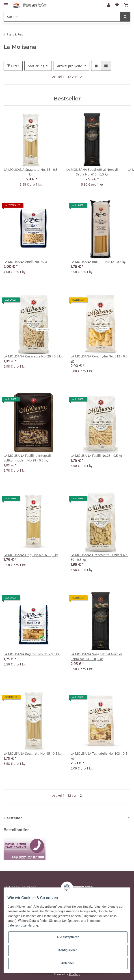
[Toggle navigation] (6, 3)
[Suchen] (62, 17)
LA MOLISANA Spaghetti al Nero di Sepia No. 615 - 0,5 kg (96, 656)
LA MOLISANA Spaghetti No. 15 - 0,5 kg (33, 753)
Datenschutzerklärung (23, 925)
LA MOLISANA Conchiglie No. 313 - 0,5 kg (99, 359)
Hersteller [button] (13, 818)
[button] (109, 5)
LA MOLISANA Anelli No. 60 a (25, 262)
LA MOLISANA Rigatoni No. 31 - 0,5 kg (32, 654)
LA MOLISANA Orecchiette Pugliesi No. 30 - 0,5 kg (99, 557)
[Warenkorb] (126, 5)
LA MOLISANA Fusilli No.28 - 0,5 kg (96, 456)
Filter (13, 66)
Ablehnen (68, 963)
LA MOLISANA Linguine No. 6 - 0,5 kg (31, 555)
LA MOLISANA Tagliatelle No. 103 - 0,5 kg (99, 756)
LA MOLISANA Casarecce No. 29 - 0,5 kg (33, 356)
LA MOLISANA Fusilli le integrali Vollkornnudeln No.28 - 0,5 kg (27, 458)
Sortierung (36, 66)
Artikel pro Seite (70, 66)
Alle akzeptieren (68, 937)
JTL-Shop (75, 974)
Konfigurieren (68, 950)
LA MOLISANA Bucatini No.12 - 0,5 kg (98, 262)
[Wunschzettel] (117, 5)
